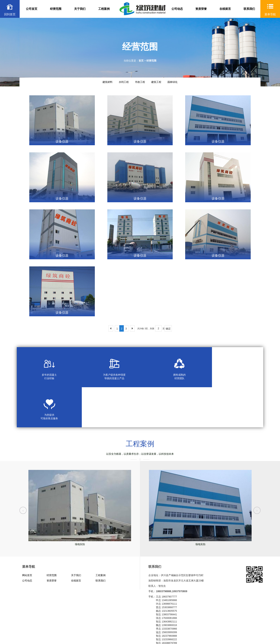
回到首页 (10, 14)
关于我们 (80, 9)
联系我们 (249, 9)
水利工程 (124, 82)
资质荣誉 (201, 9)
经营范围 (56, 9)
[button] (23, 468)
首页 (141, 61)
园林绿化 (172, 82)
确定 (168, 329)
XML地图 (56, 635)
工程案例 (104, 9)
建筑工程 (156, 82)
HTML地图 (69, 635)
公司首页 (32, 9)
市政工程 (140, 82)
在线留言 (225, 9)
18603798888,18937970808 (172, 551)
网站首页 (27, 535)
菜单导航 (270, 14)
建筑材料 (107, 82)
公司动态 (177, 9)
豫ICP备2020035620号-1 (57, 632)
